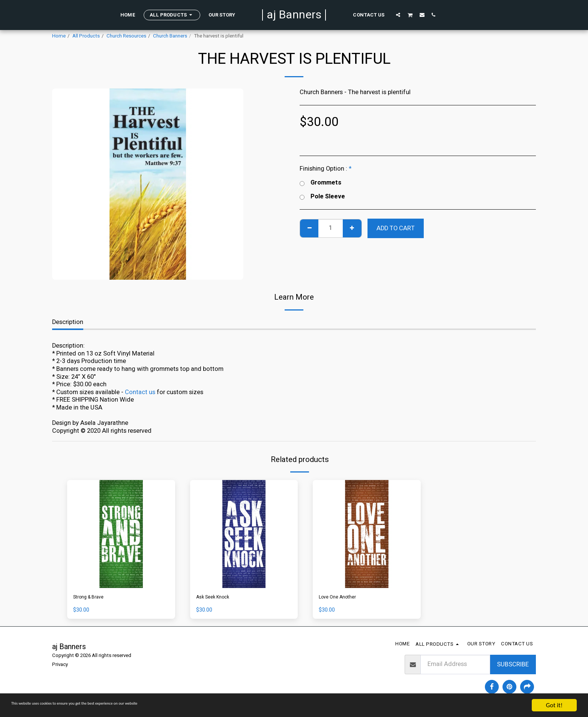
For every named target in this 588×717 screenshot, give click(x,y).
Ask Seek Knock (218, 598)
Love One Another (343, 598)
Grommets (320, 183)
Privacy (60, 667)
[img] (121, 534)
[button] (398, 15)
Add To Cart (396, 228)
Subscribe (513, 667)
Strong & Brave (94, 598)
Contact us (140, 392)
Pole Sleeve (322, 197)
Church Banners (170, 36)
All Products (86, 36)
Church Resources (126, 36)
